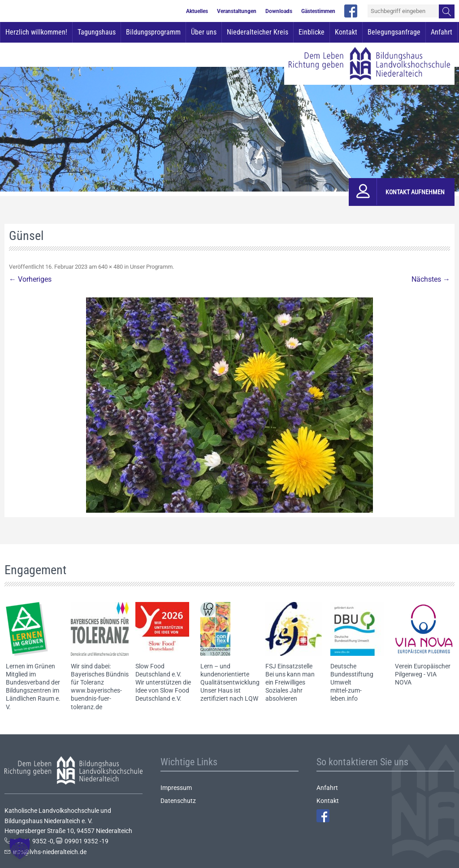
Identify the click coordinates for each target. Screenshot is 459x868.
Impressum (176, 788)
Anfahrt (442, 32)
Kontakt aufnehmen (415, 192)
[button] (20, 848)
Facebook (323, 816)
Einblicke (312, 32)
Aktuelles (197, 11)
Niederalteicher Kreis (258, 32)
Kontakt (346, 32)
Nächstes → (431, 279)
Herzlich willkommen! (36, 32)
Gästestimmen (318, 11)
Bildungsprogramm (153, 32)
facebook (351, 11)
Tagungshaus (97, 32)
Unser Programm (151, 267)
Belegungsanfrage (394, 32)
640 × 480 (110, 267)
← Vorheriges (30, 279)
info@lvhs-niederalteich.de (50, 852)
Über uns (204, 32)
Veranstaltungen (237, 11)
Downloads (279, 11)
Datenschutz (178, 801)
